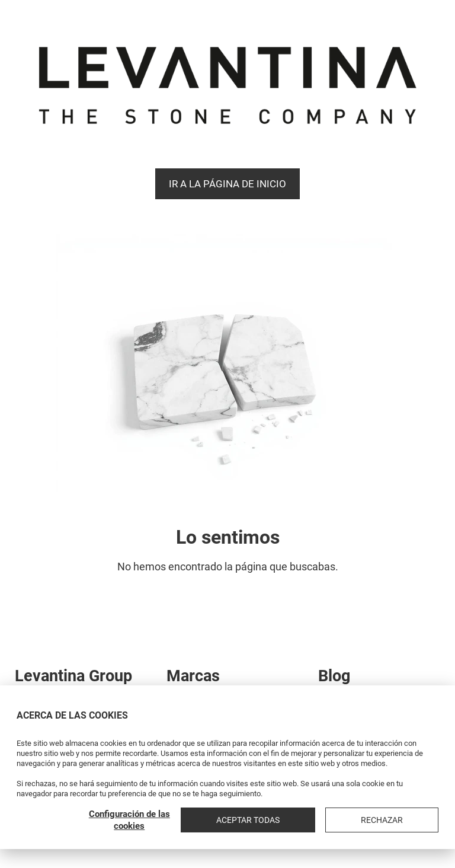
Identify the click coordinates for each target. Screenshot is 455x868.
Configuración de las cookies (231, 820)
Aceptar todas (324, 820)
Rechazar (407, 820)
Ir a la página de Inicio (227, 184)
